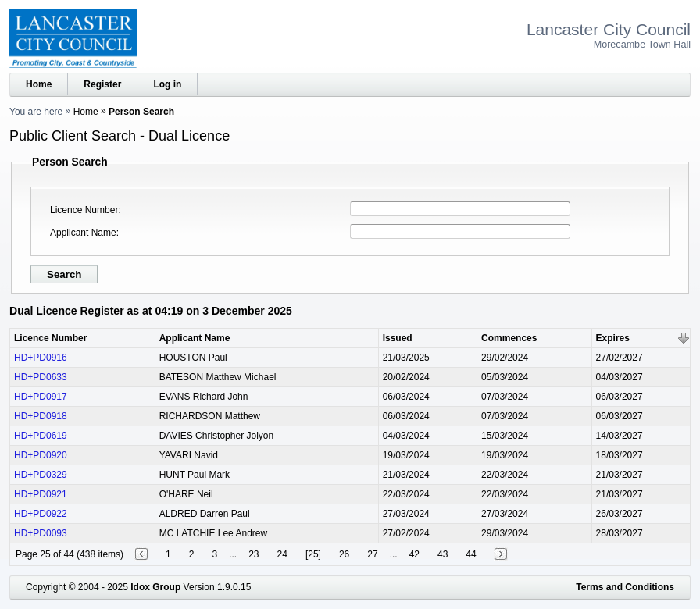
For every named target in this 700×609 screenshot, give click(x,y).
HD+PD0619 (41, 436)
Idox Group (155, 587)
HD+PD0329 (41, 475)
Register (102, 84)
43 (443, 554)
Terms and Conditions (625, 587)
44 (471, 554)
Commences (509, 338)
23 (254, 554)
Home (39, 84)
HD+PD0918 (41, 416)
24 (282, 554)
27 (372, 554)
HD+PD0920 (41, 455)
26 (344, 554)
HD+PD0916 (41, 358)
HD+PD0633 (41, 377)
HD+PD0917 (41, 397)
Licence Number (84, 210)
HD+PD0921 (41, 494)
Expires (613, 338)
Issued (398, 338)
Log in (167, 84)
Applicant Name (83, 233)
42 (414, 554)
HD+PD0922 (41, 514)
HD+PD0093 (41, 533)
